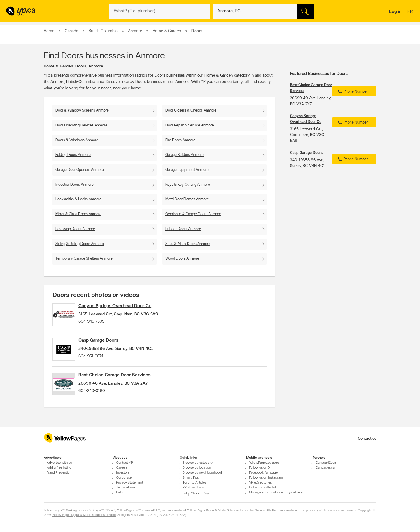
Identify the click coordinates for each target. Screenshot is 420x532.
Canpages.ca (325, 468)
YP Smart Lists (193, 488)
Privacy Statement (130, 483)
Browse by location (197, 468)
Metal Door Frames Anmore (187, 199)
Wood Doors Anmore (182, 259)
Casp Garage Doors (104, 344)
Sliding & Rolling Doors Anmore (80, 244)
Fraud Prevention (59, 473)
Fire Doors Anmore (180, 140)
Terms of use (126, 488)
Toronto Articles (194, 483)
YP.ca (109, 511)
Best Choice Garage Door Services (120, 383)
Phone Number (352, 92)
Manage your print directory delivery (276, 493)
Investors (123, 473)
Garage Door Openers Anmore (80, 170)
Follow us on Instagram (266, 478)
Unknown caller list (263, 488)
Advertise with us (59, 463)
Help (119, 493)
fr (411, 12)
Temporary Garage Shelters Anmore (84, 259)
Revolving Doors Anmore (75, 229)
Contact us (367, 439)
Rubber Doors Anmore (183, 229)
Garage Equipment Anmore (187, 170)
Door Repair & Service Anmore (190, 125)
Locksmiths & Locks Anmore (78, 199)
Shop (195, 493)
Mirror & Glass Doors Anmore (78, 214)
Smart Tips (191, 478)
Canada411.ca (326, 463)
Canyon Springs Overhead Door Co (121, 306)
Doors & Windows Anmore (77, 140)
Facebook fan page (263, 473)
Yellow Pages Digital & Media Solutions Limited (219, 511)
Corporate (124, 478)
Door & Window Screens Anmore (82, 111)
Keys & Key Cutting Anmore (188, 185)
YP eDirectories (260, 483)
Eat (185, 493)
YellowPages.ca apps (264, 463)
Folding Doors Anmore (73, 155)
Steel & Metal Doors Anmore (188, 244)
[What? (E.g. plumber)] (160, 11)
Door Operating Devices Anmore (81, 125)
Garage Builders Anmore (184, 155)
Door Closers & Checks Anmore (191, 111)
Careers (122, 468)
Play (206, 493)
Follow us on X (260, 468)
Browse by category (198, 463)
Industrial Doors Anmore (75, 185)
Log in (395, 12)
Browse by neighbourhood (202, 473)
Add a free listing (59, 468)
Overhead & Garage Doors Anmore (193, 214)
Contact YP (125, 463)
